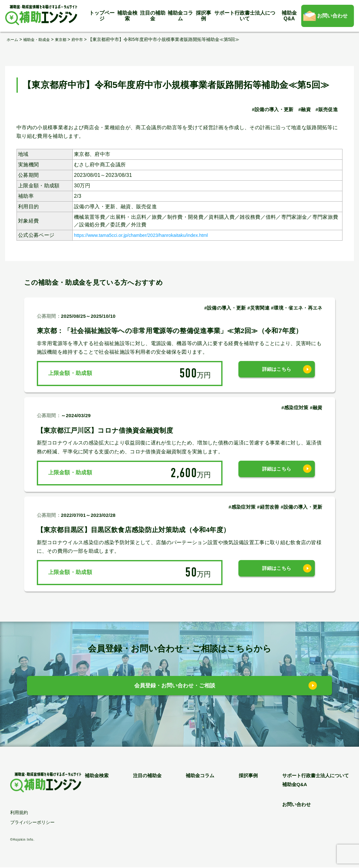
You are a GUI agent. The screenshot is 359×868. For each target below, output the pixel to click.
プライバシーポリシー (32, 823)
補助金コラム (180, 16)
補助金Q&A (289, 16)
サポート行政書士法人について (245, 16)
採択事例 (203, 16)
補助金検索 (127, 16)
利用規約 (19, 813)
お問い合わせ (332, 16)
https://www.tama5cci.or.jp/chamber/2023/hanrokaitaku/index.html (151, 235)
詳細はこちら (277, 373)
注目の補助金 (153, 16)
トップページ (102, 16)
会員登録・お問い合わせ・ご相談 (175, 687)
